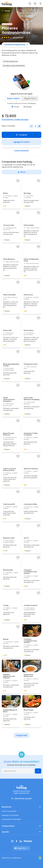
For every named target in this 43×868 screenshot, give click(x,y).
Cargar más (21, 735)
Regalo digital (13, 98)
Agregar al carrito (22, 142)
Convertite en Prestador (11, 819)
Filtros (21, 172)
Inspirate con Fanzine (10, 815)
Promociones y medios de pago (15, 120)
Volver (6, 11)
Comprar (21, 135)
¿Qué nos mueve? (9, 811)
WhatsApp (26, 107)
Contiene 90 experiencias (16, 45)
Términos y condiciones (11, 858)
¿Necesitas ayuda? (22, 799)
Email (15, 107)
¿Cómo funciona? (22, 150)
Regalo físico (30, 98)
